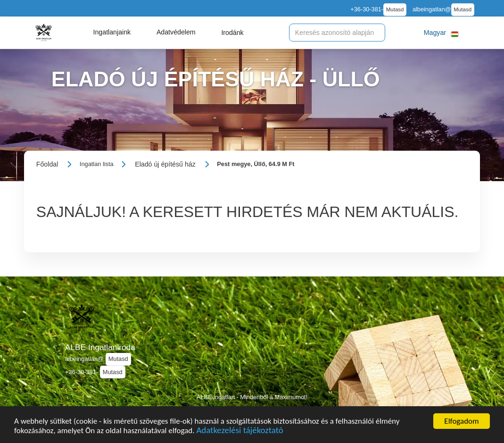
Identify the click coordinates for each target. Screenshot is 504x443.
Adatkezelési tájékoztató (240, 431)
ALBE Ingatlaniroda (100, 347)
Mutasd (395, 9)
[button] (112, 33)
